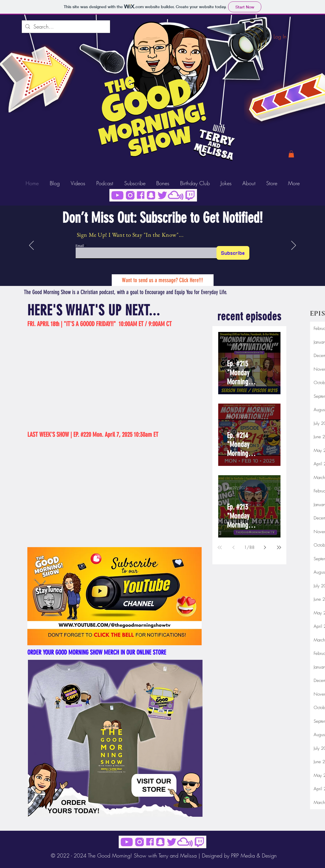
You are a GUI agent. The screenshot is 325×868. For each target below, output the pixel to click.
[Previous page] (234, 547)
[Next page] (265, 547)
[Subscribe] (233, 253)
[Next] (294, 246)
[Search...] (66, 27)
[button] (291, 154)
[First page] (220, 547)
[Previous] (31, 246)
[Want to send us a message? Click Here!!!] (163, 280)
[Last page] (279, 547)
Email (80, 246)
